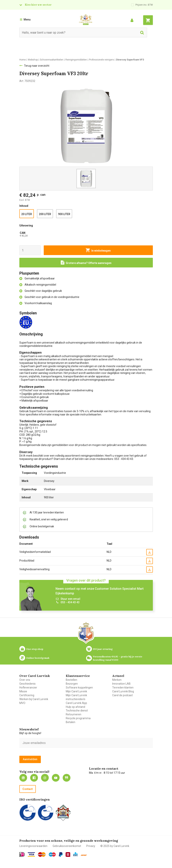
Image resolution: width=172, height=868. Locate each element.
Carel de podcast (122, 695)
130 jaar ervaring (103, 649)
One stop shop (35, 649)
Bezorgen (72, 684)
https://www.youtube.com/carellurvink (56, 778)
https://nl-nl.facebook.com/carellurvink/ (34, 778)
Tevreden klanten (123, 688)
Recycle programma (78, 718)
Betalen (71, 722)
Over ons (25, 680)
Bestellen (71, 680)
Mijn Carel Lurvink (76, 691)
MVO (22, 703)
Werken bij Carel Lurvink (34, 699)
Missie (23, 691)
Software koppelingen (79, 688)
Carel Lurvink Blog (123, 691)
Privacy (91, 846)
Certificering (27, 695)
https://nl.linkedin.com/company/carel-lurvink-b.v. (23, 778)
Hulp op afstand (75, 707)
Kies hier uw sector (38, 5)
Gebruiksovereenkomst (67, 846)
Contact (28, 789)
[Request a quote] (86, 263)
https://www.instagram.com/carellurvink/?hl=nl (45, 778)
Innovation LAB (121, 684)
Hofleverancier (28, 688)
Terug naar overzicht (37, 66)
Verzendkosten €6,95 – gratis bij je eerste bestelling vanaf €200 (118, 658)
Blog (67, 778)
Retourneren (74, 714)
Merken (117, 680)
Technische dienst (77, 711)
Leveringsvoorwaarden (33, 846)
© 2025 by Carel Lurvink (115, 846)
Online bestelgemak (38, 658)
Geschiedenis (27, 684)
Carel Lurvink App (76, 703)
